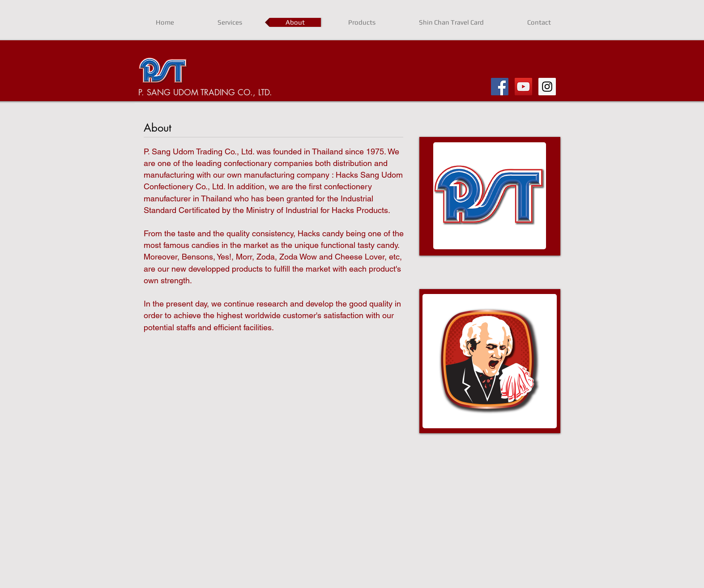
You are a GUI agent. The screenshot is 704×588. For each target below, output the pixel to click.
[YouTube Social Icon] (523, 87)
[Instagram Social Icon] (547, 87)
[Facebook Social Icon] (500, 87)
